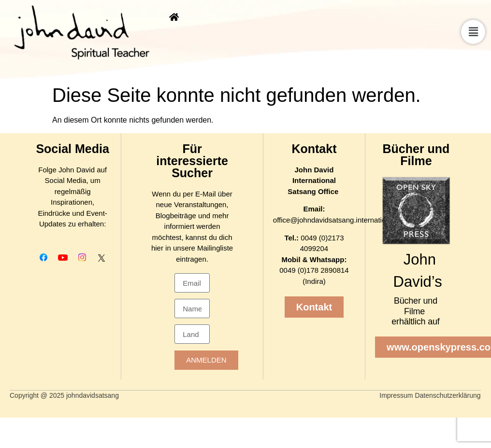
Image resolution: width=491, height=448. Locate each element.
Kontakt (314, 149)
